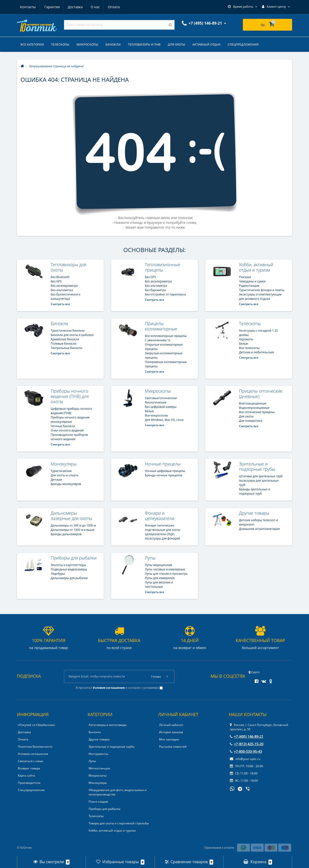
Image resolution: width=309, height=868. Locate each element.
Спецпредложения (243, 44)
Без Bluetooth (60, 277)
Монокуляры (64, 464)
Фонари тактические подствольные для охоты (163, 528)
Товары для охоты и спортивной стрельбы (119, 823)
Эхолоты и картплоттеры (68, 565)
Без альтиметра (62, 290)
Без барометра (155, 290)
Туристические (61, 471)
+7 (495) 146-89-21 (247, 736)
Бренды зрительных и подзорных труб (255, 491)
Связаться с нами (31, 761)
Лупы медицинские (158, 565)
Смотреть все (60, 304)
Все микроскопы (156, 415)
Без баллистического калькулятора (66, 297)
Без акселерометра (64, 286)
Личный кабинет (171, 725)
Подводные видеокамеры (69, 569)
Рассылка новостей (173, 747)
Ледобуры (58, 574)
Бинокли (113, 44)
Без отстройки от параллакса (165, 294)
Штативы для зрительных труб (261, 476)
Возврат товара (29, 768)
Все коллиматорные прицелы (166, 336)
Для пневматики (251, 421)
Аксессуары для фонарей (162, 538)
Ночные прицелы (163, 464)
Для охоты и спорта (64, 475)
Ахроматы (246, 339)
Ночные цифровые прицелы (165, 471)
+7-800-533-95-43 (246, 751)
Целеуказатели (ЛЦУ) (160, 534)
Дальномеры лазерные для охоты (71, 516)
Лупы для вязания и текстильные (159, 584)
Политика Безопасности (35, 747)
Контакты (114, 7)
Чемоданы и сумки (252, 281)
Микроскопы (87, 44)
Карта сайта (26, 776)
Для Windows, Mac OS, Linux (164, 420)
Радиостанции (249, 286)
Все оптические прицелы (257, 412)
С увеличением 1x (158, 340)
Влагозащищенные (253, 403)
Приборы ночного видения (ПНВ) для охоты (70, 396)
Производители (29, 783)
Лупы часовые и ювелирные (165, 569)
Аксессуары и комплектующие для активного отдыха (260, 297)
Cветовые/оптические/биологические (161, 400)
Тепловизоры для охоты (69, 267)
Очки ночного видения (67, 430)
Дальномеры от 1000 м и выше (73, 530)
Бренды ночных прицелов (163, 475)
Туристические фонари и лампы (262, 290)
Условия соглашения (33, 754)
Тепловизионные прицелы (162, 267)
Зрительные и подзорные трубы (257, 466)
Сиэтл (254, 672)
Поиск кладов (98, 802)
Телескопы (60, 44)
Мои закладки (169, 739)
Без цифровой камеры (161, 407)
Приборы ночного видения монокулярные (70, 420)
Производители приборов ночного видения (69, 437)
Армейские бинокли (65, 339)
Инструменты (98, 754)
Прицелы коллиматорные (161, 326)
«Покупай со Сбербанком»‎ (36, 725)
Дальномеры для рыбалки (69, 578)
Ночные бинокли (63, 426)
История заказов (171, 732)
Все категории (32, 44)
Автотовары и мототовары (108, 725)
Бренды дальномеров (66, 534)
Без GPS (56, 281)
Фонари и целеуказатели (160, 516)
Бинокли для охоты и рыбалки (72, 335)
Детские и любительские (256, 352)
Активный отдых (206, 44)
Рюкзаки (245, 277)
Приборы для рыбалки (74, 558)
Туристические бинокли (68, 331)
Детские (56, 480)
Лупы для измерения (160, 578)
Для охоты (176, 44)
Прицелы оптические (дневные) (261, 394)
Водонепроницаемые (254, 408)
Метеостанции (99, 768)
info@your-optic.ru (245, 759)
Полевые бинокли (63, 344)
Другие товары (254, 513)
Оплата (92, 7)
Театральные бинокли (67, 348)
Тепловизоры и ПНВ (144, 44)
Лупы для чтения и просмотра (166, 574)
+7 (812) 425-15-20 (247, 744)
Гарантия (28, 7)
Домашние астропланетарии (260, 529)
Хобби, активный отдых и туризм (256, 267)
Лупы (150, 558)
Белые (243, 344)
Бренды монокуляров (66, 484)
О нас (72, 7)
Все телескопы (249, 348)
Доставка (52, 7)
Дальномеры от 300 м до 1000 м (73, 525)
